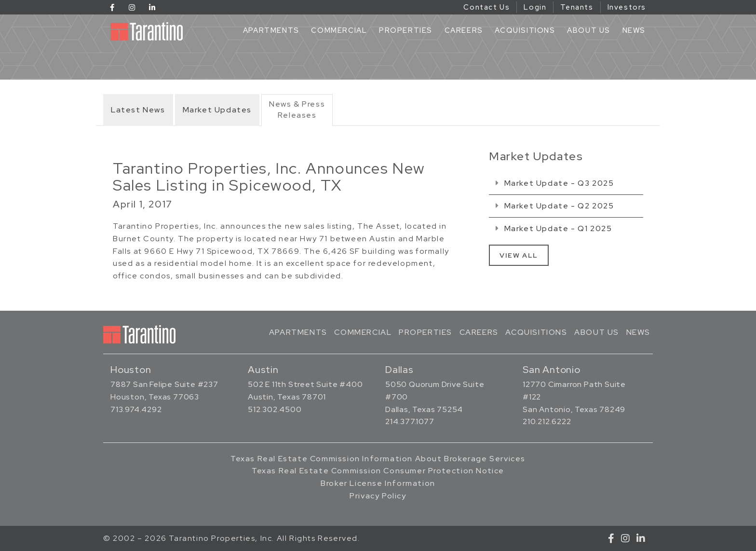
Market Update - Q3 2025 (555, 183)
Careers (464, 30)
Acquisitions (525, 30)
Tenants (577, 7)
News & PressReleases (297, 110)
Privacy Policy (378, 496)
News (634, 30)
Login (535, 7)
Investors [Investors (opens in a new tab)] (627, 7)
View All (519, 255)
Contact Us (486, 7)
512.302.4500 (275, 409)
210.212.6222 (547, 421)
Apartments (271, 30)
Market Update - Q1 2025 (554, 228)
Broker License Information (378, 483)
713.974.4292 (136, 409)
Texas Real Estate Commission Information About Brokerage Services (378, 459)
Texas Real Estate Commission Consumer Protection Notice (378, 471)
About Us (589, 30)
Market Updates (217, 110)
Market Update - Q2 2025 (555, 206)
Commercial (339, 30)
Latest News (138, 110)
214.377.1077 (410, 421)
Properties (406, 30)
